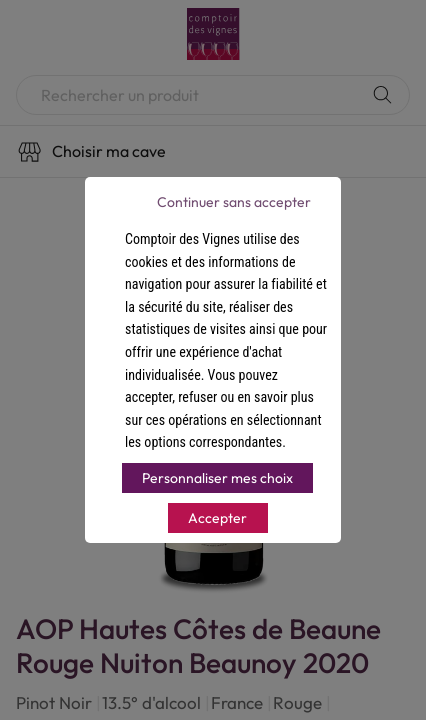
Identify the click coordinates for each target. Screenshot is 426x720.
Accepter (217, 518)
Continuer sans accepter (234, 202)
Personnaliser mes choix (217, 478)
